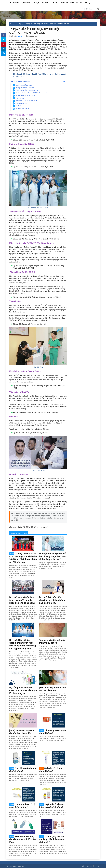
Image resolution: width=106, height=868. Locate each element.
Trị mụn (36, 3)
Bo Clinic (19, 106)
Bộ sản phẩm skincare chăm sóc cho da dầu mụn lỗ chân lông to (23, 690)
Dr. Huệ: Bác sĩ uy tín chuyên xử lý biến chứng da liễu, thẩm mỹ (52, 600)
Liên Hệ (87, 3)
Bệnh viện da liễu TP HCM (24, 85)
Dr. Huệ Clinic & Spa (22, 109)
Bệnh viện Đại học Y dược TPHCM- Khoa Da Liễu (32, 93)
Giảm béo (64, 3)
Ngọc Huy (20, 36)
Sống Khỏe (26, 3)
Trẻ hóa (55, 3)
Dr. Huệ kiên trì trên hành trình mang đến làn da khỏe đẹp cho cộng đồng (22, 600)
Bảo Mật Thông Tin (87, 866)
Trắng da (46, 3)
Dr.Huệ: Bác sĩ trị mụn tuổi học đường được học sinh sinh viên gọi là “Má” (53, 556)
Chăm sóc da (76, 3)
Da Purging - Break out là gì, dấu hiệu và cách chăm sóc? (53, 839)
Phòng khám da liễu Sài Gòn (25, 88)
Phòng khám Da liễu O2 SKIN (25, 95)
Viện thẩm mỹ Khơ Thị (23, 103)
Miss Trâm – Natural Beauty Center (27, 101)
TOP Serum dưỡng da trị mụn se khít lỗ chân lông (22, 839)
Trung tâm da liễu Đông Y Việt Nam (27, 90)
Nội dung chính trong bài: (20, 82)
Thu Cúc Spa (20, 98)
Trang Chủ (14, 3)
